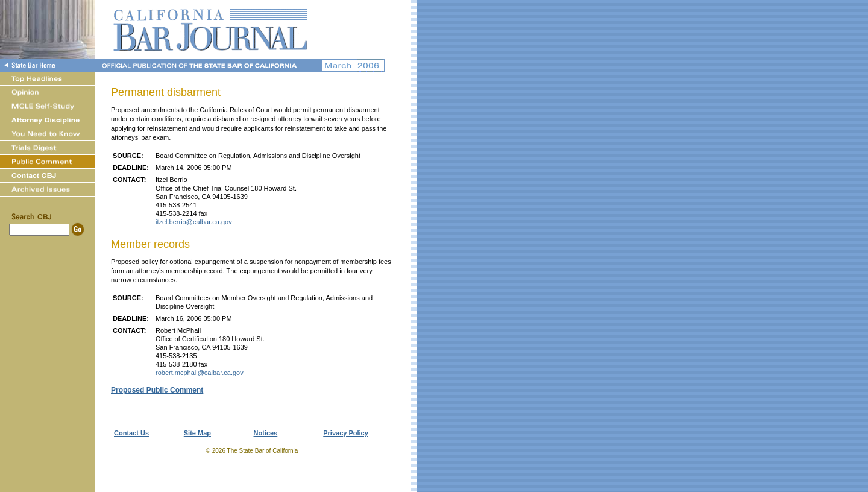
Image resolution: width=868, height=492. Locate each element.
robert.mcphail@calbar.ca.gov (200, 373)
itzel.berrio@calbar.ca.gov (194, 222)
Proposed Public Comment (157, 390)
